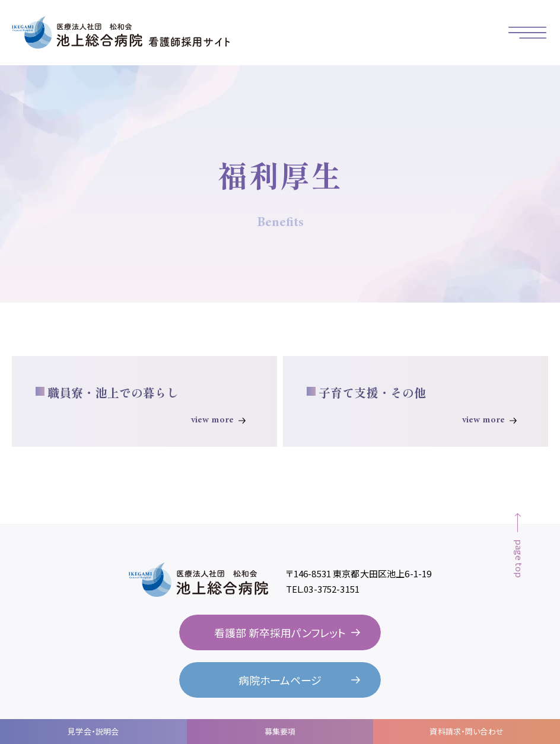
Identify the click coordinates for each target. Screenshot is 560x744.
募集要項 (280, 731)
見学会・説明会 (93, 731)
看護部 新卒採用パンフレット (280, 632)
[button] (527, 33)
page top (519, 559)
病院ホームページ (280, 680)
